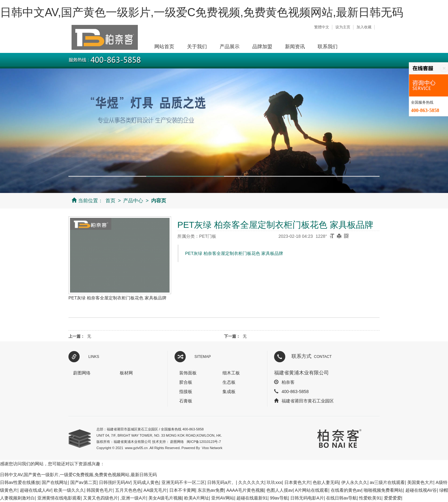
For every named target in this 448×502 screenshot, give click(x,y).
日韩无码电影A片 (307, 498)
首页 (110, 201)
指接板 (186, 392)
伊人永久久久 (354, 482)
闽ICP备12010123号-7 (204, 442)
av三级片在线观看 (387, 482)
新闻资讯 (295, 47)
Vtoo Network (212, 448)
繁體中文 (322, 27)
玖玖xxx (274, 482)
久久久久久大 (251, 482)
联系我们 (328, 47)
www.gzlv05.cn (136, 448)
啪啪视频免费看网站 (383, 490)
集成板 (229, 392)
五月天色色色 (128, 490)
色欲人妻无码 (326, 482)
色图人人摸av (280, 490)
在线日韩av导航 (341, 498)
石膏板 (186, 401)
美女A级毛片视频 (165, 498)
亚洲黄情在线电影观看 (59, 498)
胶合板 (186, 382)
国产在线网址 (55, 482)
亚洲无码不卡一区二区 (183, 482)
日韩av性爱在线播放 (20, 482)
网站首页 (164, 47)
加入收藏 (364, 27)
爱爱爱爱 (393, 498)
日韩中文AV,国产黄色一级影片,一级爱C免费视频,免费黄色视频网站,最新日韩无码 (202, 12)
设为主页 (343, 27)
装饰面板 (188, 373)
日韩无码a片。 (222, 482)
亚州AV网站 (223, 498)
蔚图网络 (82, 373)
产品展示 (230, 47)
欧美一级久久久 (69, 490)
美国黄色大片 (420, 482)
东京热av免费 (211, 490)
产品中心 (133, 201)
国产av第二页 (84, 482)
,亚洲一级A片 (133, 498)
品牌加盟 (262, 47)
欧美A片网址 (196, 498)
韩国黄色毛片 (100, 490)
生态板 (229, 382)
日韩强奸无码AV (115, 482)
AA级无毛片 (155, 490)
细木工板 (231, 373)
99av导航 (279, 498)
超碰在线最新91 (252, 498)
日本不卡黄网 (182, 490)
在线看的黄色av (346, 490)
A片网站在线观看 (312, 490)
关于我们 (197, 47)
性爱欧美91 (370, 498)
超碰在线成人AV (36, 490)
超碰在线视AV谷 (421, 490)
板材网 (126, 373)
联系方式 (312, 356)
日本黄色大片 (297, 482)
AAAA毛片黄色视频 (245, 490)
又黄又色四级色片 (100, 498)
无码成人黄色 (146, 482)
